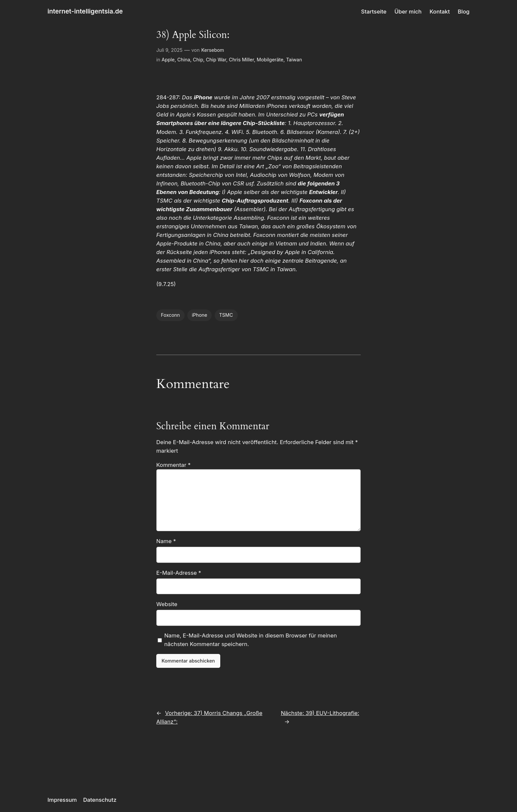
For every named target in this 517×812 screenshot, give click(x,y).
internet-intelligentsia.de (85, 11)
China (184, 60)
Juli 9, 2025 (169, 50)
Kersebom (213, 50)
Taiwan (294, 60)
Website (167, 604)
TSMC (226, 315)
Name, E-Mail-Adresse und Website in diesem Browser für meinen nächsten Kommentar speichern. (250, 640)
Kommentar (173, 465)
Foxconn (170, 315)
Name (166, 541)
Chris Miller (241, 60)
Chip (198, 60)
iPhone (200, 315)
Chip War (216, 60)
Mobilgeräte (270, 60)
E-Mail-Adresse (179, 573)
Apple (168, 60)
